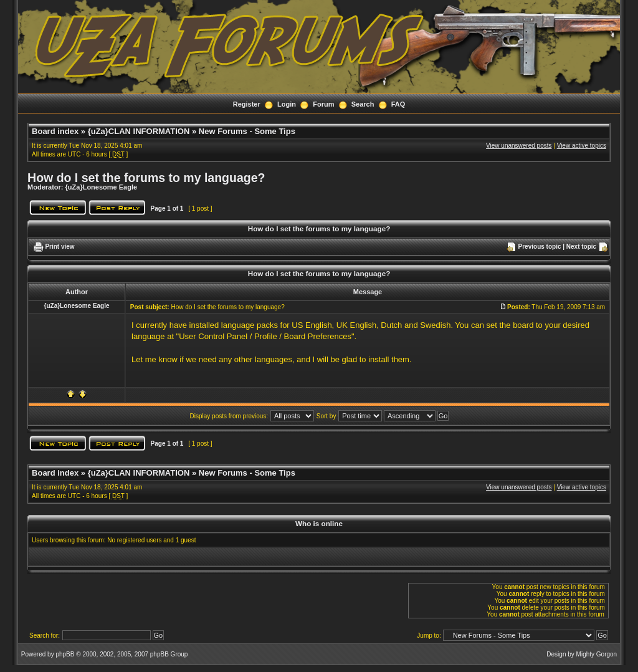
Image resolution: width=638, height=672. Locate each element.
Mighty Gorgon (597, 654)
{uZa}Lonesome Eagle (102, 187)
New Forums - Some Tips (247, 131)
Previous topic (540, 247)
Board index (55, 131)
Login (287, 104)
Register (247, 104)
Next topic (581, 247)
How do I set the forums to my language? (146, 178)
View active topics (582, 146)
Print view (60, 247)
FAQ (398, 104)
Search (363, 104)
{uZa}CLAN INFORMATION (139, 131)
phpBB (65, 654)
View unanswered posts (519, 146)
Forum (323, 104)
